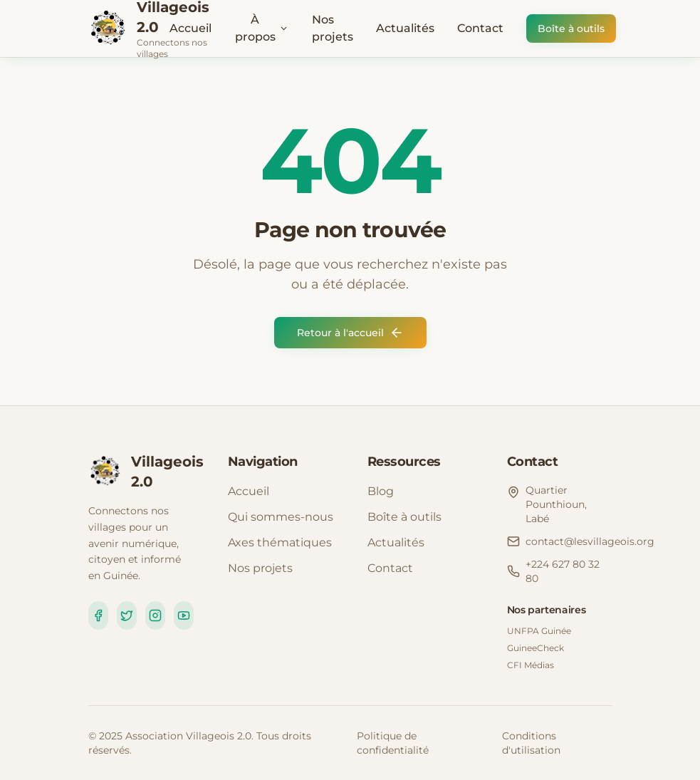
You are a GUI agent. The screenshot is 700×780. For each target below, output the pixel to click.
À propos (262, 28)
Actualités (405, 28)
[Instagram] (155, 615)
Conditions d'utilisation (531, 743)
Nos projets (333, 28)
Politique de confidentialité (393, 743)
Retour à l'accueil (350, 333)
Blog (381, 491)
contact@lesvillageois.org (590, 541)
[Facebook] (98, 615)
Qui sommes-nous (281, 517)
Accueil (190, 28)
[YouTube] (184, 615)
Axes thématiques (280, 542)
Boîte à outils (571, 28)
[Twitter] (127, 615)
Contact (480, 28)
